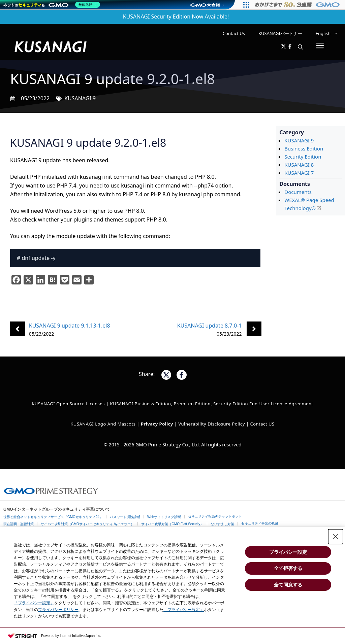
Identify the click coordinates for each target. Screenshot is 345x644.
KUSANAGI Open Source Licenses (68, 404)
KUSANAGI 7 (299, 173)
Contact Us (234, 33)
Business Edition (304, 148)
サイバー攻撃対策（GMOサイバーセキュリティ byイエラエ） (87, 524)
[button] (300, 47)
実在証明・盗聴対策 (19, 524)
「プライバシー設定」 (34, 603)
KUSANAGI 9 (80, 98)
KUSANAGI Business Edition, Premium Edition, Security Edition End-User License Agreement (212, 404)
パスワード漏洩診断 (125, 517)
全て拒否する (288, 568)
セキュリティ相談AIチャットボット (215, 516)
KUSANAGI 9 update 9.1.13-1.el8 (70, 326)
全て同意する (288, 585)
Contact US (262, 424)
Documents (298, 192)
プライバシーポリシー (58, 610)
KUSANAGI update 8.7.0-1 (210, 326)
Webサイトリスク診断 (164, 517)
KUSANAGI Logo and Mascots (104, 424)
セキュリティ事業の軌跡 (260, 523)
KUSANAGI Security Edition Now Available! (176, 16)
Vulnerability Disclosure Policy (212, 424)
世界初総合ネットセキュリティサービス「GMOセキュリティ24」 (53, 517)
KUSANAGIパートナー (280, 33)
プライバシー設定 (288, 552)
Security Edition (303, 157)
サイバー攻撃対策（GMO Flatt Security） (172, 524)
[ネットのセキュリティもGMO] (52, 5)
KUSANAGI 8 (299, 165)
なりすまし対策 (222, 524)
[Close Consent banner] (336, 537)
